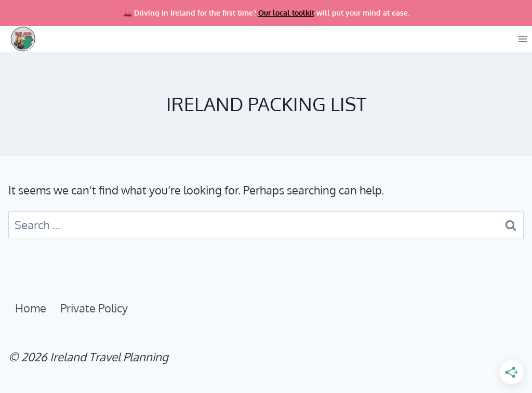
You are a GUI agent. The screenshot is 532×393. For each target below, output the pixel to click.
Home (31, 308)
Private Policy (94, 308)
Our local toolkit (286, 13)
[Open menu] (522, 39)
